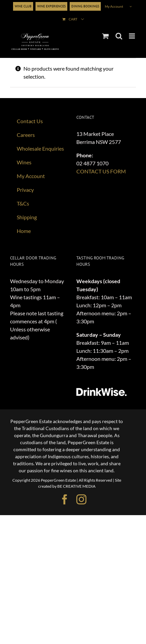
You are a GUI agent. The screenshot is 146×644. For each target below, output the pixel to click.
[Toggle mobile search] (119, 36)
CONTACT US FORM (101, 171)
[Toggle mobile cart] (105, 36)
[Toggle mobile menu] (132, 36)
